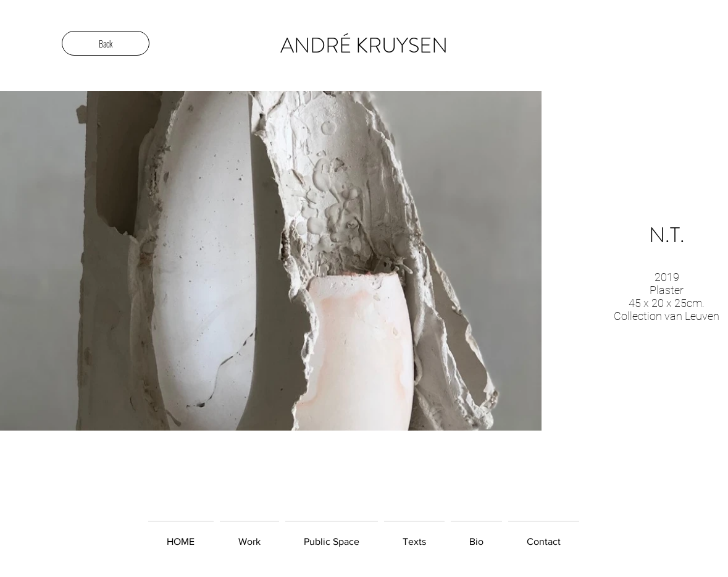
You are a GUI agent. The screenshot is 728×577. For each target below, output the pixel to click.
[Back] (106, 43)
